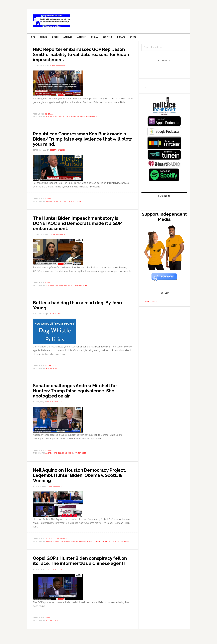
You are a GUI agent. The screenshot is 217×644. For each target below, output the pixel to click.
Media (83, 118)
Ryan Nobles (92, 118)
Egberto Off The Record (56, 539)
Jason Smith (64, 118)
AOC (73, 287)
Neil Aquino (114, 542)
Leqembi (104, 542)
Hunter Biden (52, 118)
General (49, 115)
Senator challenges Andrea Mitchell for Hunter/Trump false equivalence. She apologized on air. (81, 392)
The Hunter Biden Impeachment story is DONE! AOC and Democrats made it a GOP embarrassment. (82, 224)
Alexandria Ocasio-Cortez (58, 287)
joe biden (75, 118)
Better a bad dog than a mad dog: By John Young (78, 306)
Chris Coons (68, 454)
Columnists (50, 367)
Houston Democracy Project (73, 542)
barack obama (52, 542)
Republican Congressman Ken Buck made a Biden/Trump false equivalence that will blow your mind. (83, 140)
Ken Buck (77, 202)
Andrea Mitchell (53, 454)
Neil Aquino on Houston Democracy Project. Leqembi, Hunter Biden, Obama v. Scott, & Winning (82, 476)
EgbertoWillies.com (51, 21)
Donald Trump (52, 202)
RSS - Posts (151, 303)
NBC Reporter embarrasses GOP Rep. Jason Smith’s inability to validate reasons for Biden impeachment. (79, 55)
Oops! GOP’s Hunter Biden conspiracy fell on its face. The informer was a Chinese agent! (79, 564)
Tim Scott (125, 542)
